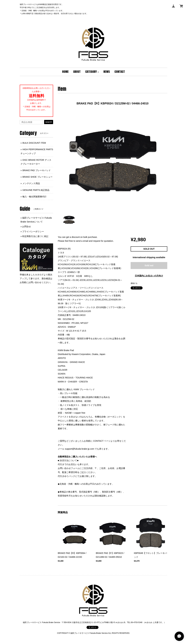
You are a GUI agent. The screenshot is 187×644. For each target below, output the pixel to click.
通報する (134, 283)
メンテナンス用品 (31, 183)
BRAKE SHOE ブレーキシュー (38, 177)
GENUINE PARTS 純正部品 (36, 190)
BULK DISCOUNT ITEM (34, 143)
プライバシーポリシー (33, 231)
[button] (92, 72)
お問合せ (27, 227)
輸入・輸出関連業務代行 (34, 197)
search (49, 122)
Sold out (149, 265)
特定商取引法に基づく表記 (35, 236)
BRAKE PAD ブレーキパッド (37, 170)
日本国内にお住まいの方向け (149, 276)
